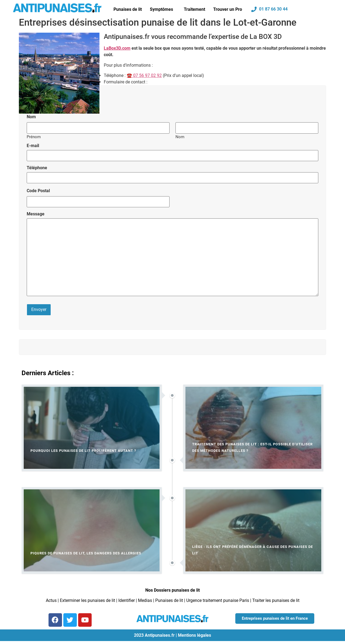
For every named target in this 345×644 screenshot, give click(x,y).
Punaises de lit (128, 9)
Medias (145, 599)
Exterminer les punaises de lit (87, 599)
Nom (180, 136)
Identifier (127, 599)
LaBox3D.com (117, 48)
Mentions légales (194, 634)
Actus (51, 599)
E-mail (33, 145)
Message (36, 213)
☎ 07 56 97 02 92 (144, 75)
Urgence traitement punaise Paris (218, 599)
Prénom (34, 136)
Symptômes (161, 9)
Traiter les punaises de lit (276, 599)
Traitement (194, 9)
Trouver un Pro (228, 9)
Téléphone (37, 167)
